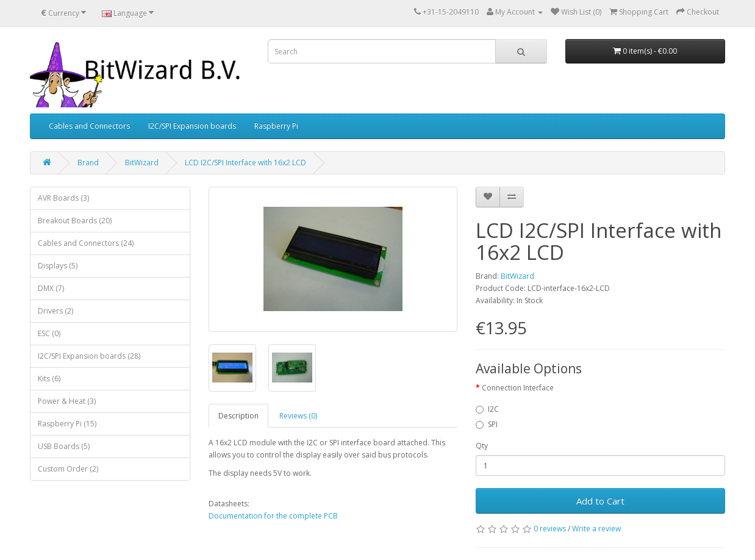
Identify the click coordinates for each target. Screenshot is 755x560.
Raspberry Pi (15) (67, 424)
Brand (88, 163)
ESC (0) (49, 333)
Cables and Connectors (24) (86, 243)
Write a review (596, 529)
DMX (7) (51, 288)
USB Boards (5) (64, 446)
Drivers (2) (55, 311)
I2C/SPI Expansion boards (192, 126)
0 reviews (550, 529)
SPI (487, 424)
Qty (482, 446)
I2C (487, 409)
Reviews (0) (298, 416)
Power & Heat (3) (67, 401)
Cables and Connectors (89, 126)
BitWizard (142, 163)
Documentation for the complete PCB (273, 516)
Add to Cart (600, 501)
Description (238, 416)
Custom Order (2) (68, 469)
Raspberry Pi (276, 126)
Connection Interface (518, 388)
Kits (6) (49, 379)
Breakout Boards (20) (75, 221)
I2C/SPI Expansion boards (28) (89, 356)
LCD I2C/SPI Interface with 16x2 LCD (245, 163)
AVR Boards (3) (63, 198)
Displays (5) (58, 266)
